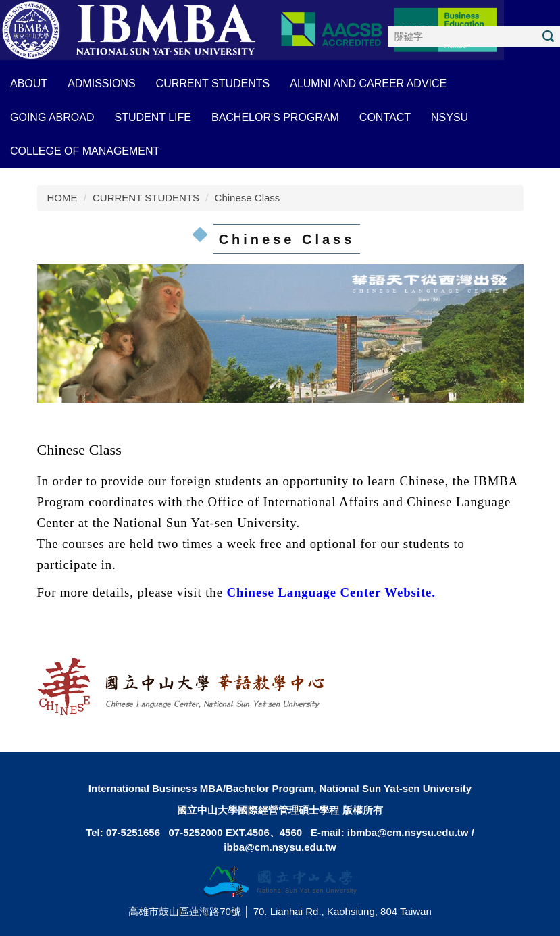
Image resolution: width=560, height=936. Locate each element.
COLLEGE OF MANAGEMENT (85, 151)
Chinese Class (248, 198)
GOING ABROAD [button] (52, 117)
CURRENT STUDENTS (146, 198)
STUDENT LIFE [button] (153, 117)
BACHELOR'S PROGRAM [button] (275, 117)
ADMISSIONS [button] (101, 83)
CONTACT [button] (385, 117)
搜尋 (548, 36)
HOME (62, 198)
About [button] (29, 83)
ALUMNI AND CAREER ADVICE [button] (368, 83)
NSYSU (450, 117)
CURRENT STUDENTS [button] (213, 83)
